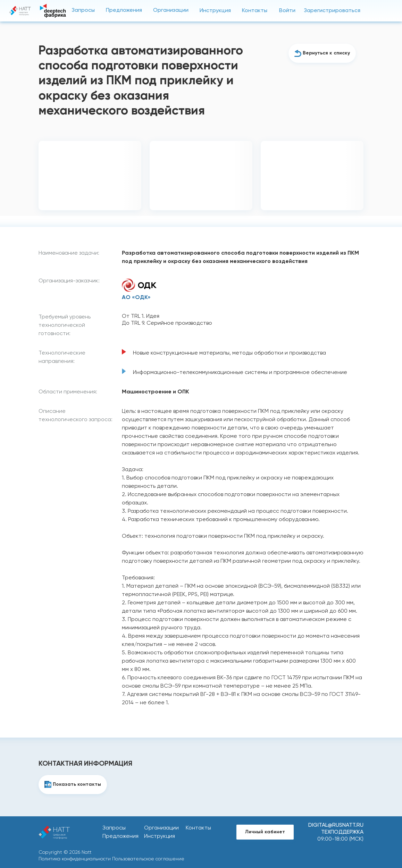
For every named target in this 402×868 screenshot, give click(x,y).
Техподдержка (342, 832)
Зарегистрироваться (332, 11)
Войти (287, 11)
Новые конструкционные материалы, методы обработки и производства (229, 353)
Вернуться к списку (326, 53)
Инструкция (215, 11)
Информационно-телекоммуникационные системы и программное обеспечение (240, 373)
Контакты (255, 11)
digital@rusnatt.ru (336, 825)
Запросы (83, 10)
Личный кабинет (265, 832)
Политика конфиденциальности (75, 859)
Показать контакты (77, 784)
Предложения (124, 10)
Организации (171, 10)
